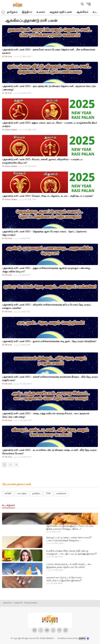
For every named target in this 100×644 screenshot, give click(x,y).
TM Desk (8, 57)
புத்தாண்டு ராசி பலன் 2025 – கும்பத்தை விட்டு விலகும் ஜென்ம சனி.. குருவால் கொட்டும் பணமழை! (49, 88)
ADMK (8, 494)
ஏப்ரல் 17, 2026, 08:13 (55, 570)
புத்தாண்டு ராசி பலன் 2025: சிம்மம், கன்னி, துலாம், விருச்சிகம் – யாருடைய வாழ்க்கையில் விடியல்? (42, 161)
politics (36, 494)
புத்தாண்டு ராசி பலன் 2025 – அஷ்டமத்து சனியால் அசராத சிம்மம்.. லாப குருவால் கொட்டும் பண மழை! (46, 415)
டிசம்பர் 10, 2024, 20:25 (27, 130)
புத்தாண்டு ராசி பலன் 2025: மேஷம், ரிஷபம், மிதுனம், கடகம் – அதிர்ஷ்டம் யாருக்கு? (48, 196)
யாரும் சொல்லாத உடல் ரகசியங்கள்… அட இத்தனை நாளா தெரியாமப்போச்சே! (69, 566)
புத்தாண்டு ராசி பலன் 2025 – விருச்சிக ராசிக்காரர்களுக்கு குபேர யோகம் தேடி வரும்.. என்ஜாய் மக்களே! (47, 307)
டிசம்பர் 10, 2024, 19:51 (27, 200)
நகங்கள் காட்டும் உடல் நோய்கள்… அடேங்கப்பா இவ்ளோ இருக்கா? (65, 579)
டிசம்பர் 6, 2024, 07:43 (22, 239)
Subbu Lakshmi (11, 130)
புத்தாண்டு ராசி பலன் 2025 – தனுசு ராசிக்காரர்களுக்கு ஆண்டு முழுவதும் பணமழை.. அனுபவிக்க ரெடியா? (47, 270)
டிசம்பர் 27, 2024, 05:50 (22, 57)
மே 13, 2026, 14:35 (53, 532)
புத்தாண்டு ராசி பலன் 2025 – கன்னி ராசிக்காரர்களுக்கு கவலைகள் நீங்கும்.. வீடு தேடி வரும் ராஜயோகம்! (50, 379)
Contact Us (18, 603)
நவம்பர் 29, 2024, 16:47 (23, 420)
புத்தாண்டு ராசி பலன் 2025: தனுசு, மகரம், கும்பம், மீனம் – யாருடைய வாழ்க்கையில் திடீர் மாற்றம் (49, 125)
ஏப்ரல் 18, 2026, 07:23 (55, 557)
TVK (48, 494)
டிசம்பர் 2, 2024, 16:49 (22, 345)
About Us (7, 603)
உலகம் (41, 12)
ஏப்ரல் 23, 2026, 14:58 (55, 543)
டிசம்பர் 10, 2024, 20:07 (27, 166)
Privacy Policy (31, 603)
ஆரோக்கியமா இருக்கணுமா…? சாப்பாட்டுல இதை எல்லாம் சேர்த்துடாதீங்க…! (70, 528)
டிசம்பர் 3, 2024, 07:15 (22, 312)
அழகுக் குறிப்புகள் (61, 12)
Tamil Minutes (47, 638)
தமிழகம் (12, 12)
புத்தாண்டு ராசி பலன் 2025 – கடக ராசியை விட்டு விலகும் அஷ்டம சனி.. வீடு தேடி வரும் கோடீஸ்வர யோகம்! (49, 452)
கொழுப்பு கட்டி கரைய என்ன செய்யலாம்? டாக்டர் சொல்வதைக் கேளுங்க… (69, 539)
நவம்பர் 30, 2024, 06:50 (23, 384)
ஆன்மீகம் (82, 12)
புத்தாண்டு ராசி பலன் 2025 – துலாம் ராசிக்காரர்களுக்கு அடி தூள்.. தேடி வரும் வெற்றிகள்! (49, 341)
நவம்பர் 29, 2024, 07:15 (23, 457)
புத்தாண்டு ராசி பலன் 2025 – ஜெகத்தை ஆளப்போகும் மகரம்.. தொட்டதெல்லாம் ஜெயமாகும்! (44, 233)
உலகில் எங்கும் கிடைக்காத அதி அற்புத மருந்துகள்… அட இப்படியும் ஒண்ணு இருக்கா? (71, 552)
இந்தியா (27, 12)
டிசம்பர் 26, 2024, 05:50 (22, 93)
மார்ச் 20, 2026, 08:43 (54, 583)
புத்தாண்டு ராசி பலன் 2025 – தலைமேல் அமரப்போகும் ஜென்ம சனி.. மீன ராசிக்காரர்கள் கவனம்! (49, 51)
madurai (61, 494)
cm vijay (22, 494)
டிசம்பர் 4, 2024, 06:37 (22, 275)
